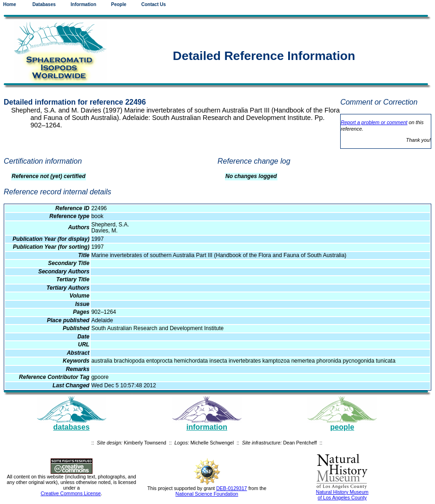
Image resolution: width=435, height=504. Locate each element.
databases (72, 427)
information (207, 427)
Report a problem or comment (374, 122)
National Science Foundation (207, 494)
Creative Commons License (71, 493)
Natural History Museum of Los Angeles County (342, 495)
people (343, 427)
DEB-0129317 (231, 488)
